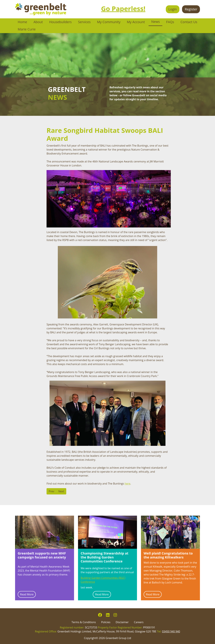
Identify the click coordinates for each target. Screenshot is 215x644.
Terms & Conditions (84, 622)
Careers (139, 622)
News (155, 22)
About (38, 22)
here (127, 484)
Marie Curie (27, 29)
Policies (106, 622)
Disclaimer (122, 622)
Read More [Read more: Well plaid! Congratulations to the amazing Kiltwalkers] (153, 594)
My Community (109, 22)
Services (84, 22)
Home (22, 22)
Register (191, 9)
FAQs (170, 22)
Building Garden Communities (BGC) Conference (103, 580)
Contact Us (189, 22)
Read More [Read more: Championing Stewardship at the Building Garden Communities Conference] (102, 594)
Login (173, 9)
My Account (136, 22)
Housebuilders (60, 22)
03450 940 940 (171, 631)
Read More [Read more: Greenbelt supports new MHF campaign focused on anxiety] (27, 594)
